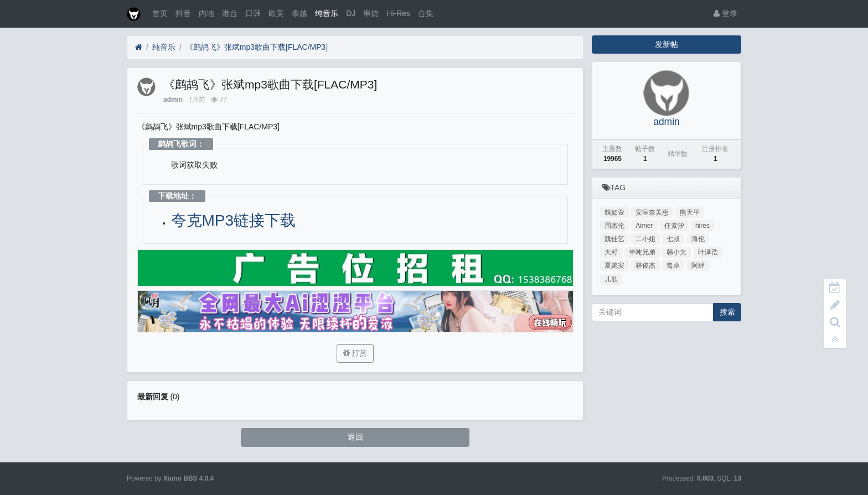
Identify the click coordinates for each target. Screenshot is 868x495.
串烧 (371, 13)
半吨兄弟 (642, 252)
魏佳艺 (614, 239)
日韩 (253, 13)
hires (702, 226)
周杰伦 (614, 226)
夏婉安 (614, 265)
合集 (426, 13)
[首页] (139, 47)
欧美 (276, 13)
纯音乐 (327, 13)
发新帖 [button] (666, 44)
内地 (206, 13)
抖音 (183, 13)
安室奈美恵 (652, 212)
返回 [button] (355, 437)
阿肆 (698, 265)
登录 (725, 13)
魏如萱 (614, 212)
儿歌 (611, 279)
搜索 (727, 312)
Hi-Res (398, 13)
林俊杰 (645, 265)
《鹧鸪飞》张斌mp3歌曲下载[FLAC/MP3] (257, 47)
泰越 (299, 13)
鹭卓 (673, 265)
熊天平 (690, 212)
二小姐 (645, 239)
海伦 (698, 239)
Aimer (644, 226)
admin (173, 100)
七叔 (673, 239)
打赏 (355, 353)
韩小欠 (676, 252)
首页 (160, 13)
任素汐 (674, 226)
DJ (351, 13)
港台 (230, 13)
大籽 (611, 252)
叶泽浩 (708, 252)
